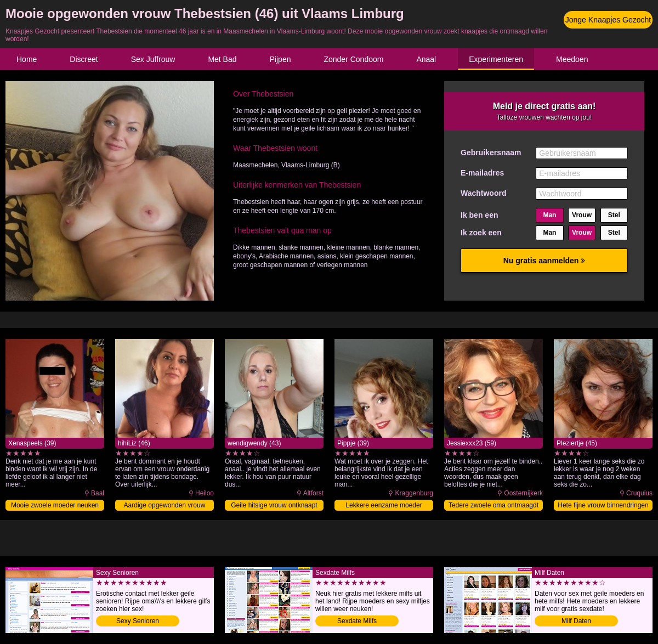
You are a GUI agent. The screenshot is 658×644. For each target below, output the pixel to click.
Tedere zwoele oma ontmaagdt (493, 505)
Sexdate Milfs (357, 621)
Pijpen (280, 59)
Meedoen (572, 59)
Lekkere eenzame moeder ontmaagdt (384, 506)
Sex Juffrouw (153, 59)
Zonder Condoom (353, 59)
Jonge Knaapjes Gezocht (608, 20)
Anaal (426, 59)
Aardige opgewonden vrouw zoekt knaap (165, 506)
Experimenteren (496, 59)
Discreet (84, 59)
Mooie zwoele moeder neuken (55, 505)
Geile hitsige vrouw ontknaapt (274, 505)
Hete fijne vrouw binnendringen (603, 505)
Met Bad (222, 59)
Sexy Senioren (138, 621)
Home (27, 59)
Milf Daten (576, 621)
